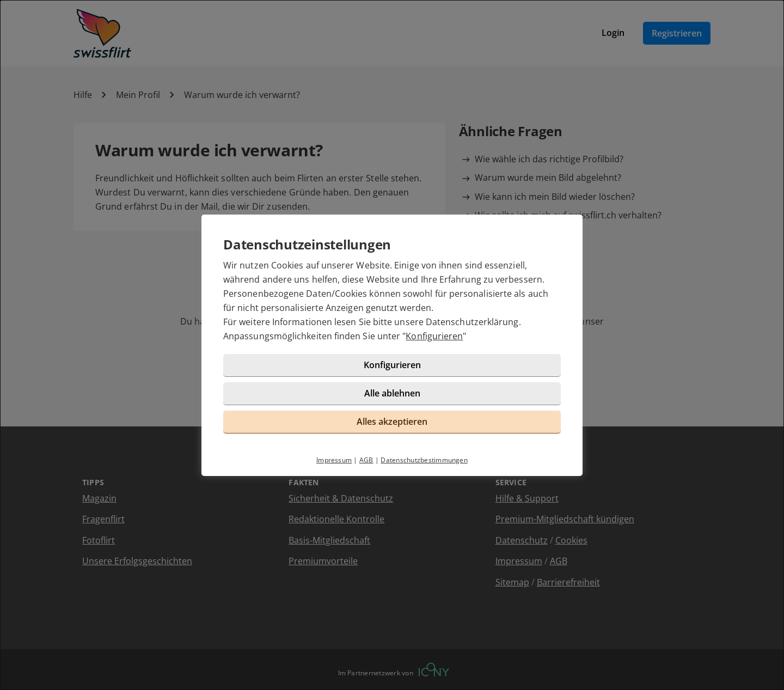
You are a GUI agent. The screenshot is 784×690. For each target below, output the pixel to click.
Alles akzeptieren (392, 422)
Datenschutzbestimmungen (424, 460)
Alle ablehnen (392, 393)
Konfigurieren (434, 336)
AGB (366, 460)
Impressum (334, 460)
